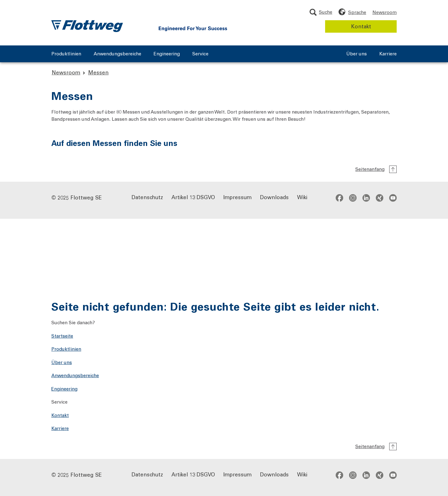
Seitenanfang (370, 169)
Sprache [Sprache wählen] (357, 12)
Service (200, 54)
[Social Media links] (366, 198)
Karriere (388, 54)
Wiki (302, 197)
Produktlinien (66, 54)
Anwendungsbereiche (117, 54)
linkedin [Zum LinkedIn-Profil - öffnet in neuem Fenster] (366, 198)
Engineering (167, 54)
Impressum (238, 197)
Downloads (274, 197)
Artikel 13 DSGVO (193, 197)
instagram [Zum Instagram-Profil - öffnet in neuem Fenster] (353, 198)
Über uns (357, 54)
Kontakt (361, 26)
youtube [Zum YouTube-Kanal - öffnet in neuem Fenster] (393, 198)
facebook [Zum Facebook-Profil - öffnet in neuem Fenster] (339, 198)
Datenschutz (147, 197)
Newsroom (385, 12)
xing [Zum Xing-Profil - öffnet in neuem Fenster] (380, 198)
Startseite (62, 336)
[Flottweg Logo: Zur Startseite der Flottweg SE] (87, 26)
